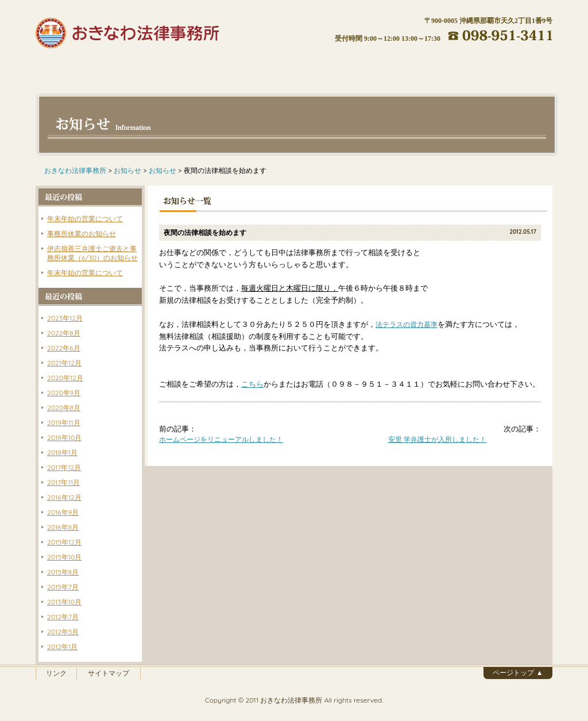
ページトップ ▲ (518, 672)
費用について (251, 68)
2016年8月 (63, 527)
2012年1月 (62, 647)
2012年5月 (63, 632)
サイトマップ (109, 673)
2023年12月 (65, 318)
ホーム (79, 68)
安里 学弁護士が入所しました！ (437, 439)
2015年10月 (64, 557)
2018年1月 (62, 452)
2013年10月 (64, 602)
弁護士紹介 (165, 68)
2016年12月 (64, 497)
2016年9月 (63, 512)
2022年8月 (64, 333)
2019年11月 (64, 423)
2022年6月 (64, 348)
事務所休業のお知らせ (82, 234)
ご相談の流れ (337, 68)
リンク (56, 673)
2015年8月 (63, 572)
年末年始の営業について (85, 219)
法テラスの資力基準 (407, 324)
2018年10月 (64, 437)
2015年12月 (64, 542)
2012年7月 (63, 617)
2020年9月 (64, 393)
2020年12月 (65, 378)
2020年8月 (64, 408)
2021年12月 (64, 363)
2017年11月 (63, 482)
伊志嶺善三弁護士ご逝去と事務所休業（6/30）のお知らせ (92, 253)
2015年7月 (63, 587)
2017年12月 (64, 467)
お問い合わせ (509, 68)
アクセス (423, 68)
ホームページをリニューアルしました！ (221, 439)
